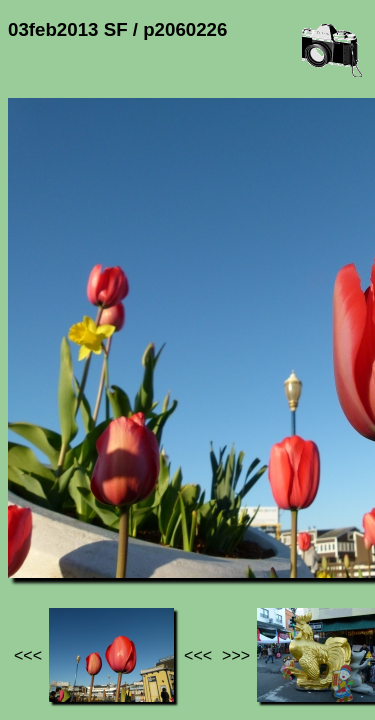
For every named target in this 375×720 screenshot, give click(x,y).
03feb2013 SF (207, 520)
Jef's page (44, 520)
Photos (119, 520)
